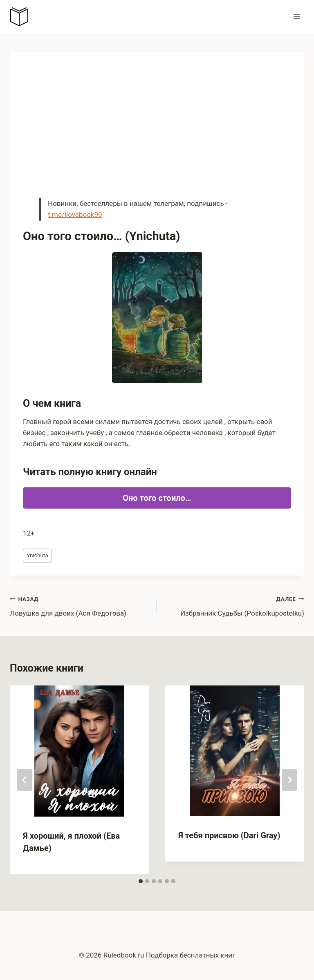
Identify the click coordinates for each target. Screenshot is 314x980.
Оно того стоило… (157, 498)
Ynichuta (37, 555)
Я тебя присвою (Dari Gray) (229, 835)
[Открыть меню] (297, 16)
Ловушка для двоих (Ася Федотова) (80, 605)
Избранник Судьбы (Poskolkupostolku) (234, 605)
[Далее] (289, 780)
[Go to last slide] (25, 780)
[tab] (141, 881)
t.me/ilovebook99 (75, 214)
